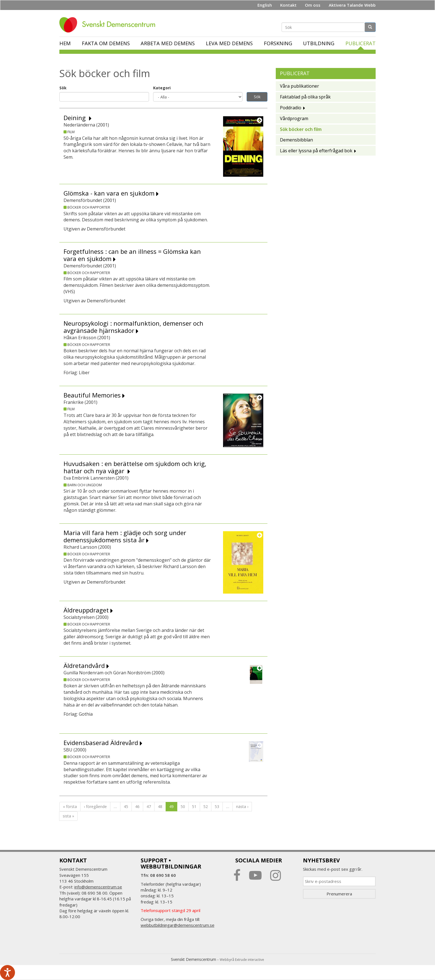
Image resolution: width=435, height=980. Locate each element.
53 (217, 806)
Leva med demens (229, 43)
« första (70, 806)
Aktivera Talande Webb (352, 5)
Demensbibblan (296, 140)
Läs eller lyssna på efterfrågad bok (316, 151)
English (265, 5)
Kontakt (288, 5)
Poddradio (291, 108)
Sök (63, 88)
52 (206, 806)
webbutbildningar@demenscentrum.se (178, 925)
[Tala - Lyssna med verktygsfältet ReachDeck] (7, 973)
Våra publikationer (299, 86)
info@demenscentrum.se (98, 887)
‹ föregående (95, 806)
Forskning (278, 43)
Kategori (162, 88)
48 (160, 806)
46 (137, 806)
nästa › (242, 806)
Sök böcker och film (301, 129)
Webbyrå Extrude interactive (242, 960)
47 (149, 806)
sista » (68, 816)
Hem (65, 43)
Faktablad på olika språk (305, 97)
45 (126, 806)
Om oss (313, 5)
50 (183, 806)
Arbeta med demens (168, 43)
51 (194, 806)
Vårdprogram (294, 118)
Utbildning (319, 43)
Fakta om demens (106, 43)
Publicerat (361, 43)
